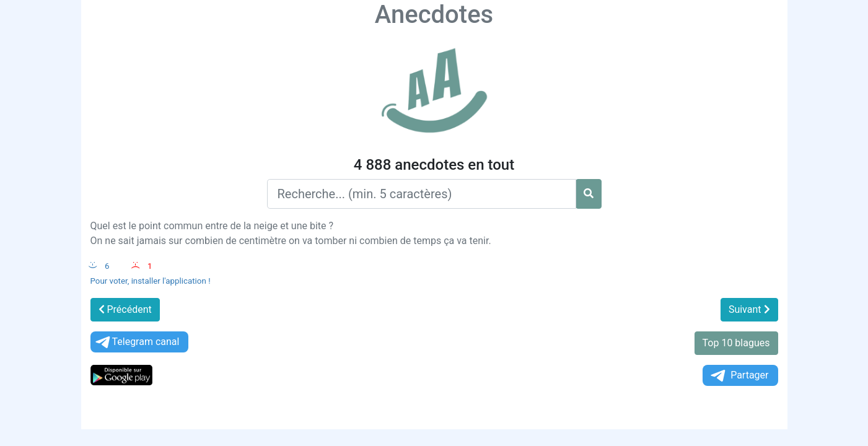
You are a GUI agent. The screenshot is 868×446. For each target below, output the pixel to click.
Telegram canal (137, 342)
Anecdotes (434, 15)
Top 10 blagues (736, 343)
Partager (739, 376)
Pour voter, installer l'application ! (151, 281)
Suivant (749, 309)
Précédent (125, 309)
